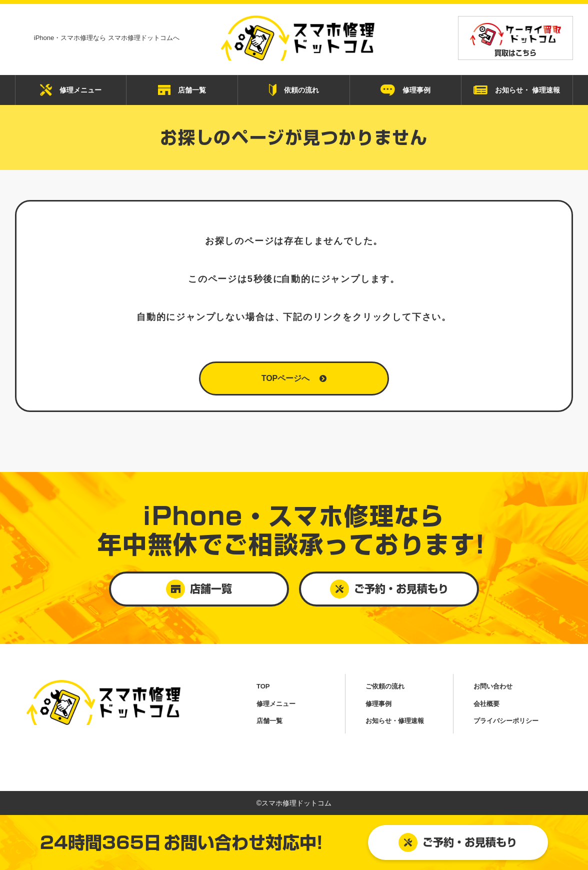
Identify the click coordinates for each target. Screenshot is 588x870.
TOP (263, 686)
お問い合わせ (493, 686)
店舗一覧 (182, 90)
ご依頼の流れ (385, 686)
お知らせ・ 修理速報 (517, 90)
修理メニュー (71, 90)
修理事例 (405, 90)
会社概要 (486, 704)
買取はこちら (515, 40)
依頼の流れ (294, 90)
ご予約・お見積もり (458, 842)
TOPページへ (294, 378)
